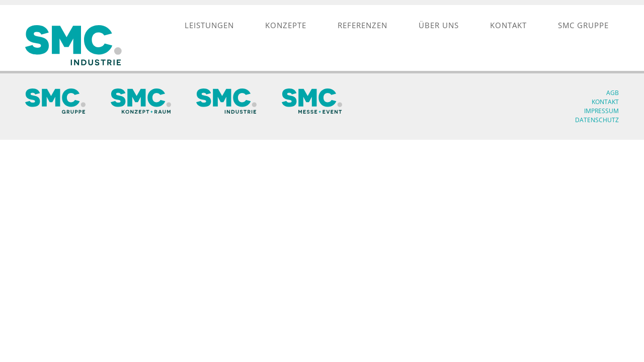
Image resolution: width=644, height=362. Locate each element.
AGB (613, 93)
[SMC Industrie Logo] (75, 45)
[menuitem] (209, 25)
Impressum (601, 111)
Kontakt (605, 102)
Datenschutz (597, 120)
